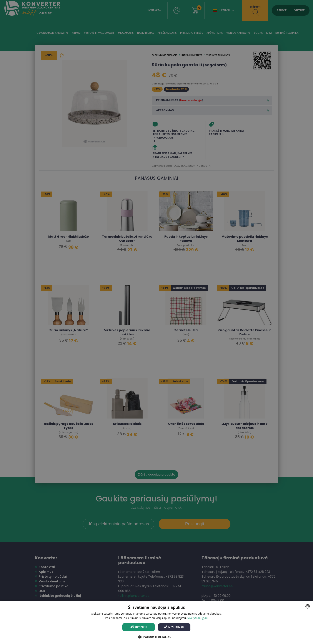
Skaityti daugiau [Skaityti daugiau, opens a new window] (197, 618)
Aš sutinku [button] (139, 627)
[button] (156, 637)
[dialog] (156, 322)
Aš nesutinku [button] (174, 627)
